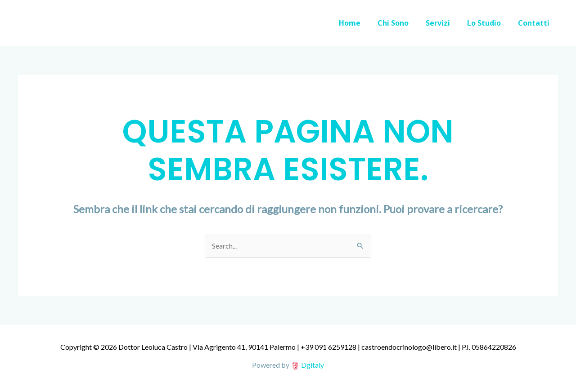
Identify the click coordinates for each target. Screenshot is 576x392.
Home (362, 23)
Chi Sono (403, 23)
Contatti (535, 23)
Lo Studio (488, 23)
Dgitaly (313, 365)
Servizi (445, 23)
